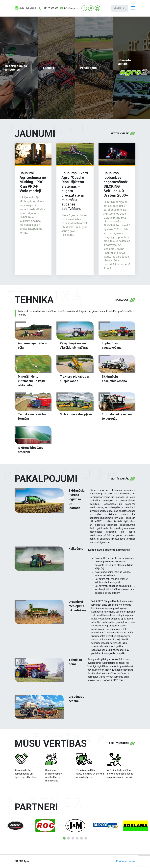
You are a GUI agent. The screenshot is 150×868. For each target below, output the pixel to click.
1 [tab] (64, 838)
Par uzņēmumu (119, 743)
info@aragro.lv (69, 8)
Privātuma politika (126, 861)
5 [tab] (81, 838)
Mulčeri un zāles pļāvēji (77, 414)
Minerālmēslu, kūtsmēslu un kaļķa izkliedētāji (32, 381)
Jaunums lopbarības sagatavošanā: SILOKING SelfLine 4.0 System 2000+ (116, 184)
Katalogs (122, 300)
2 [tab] (69, 838)
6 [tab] (86, 838)
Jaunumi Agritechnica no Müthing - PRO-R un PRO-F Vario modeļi (33, 182)
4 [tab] (77, 838)
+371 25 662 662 (48, 8)
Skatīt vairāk (120, 134)
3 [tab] (73, 838)
